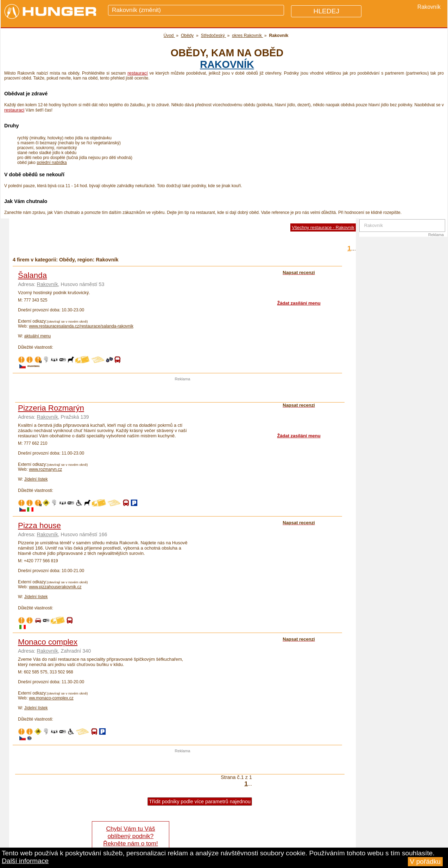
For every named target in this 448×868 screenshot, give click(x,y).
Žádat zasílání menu (299, 303)
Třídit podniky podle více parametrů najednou (200, 802)
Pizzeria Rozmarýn (51, 408)
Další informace (25, 861)
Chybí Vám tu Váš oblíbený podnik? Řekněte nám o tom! (130, 836)
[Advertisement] (183, 392)
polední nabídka (52, 163)
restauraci (14, 110)
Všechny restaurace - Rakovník (323, 227)
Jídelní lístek (36, 479)
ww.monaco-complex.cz (51, 698)
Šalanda (32, 275)
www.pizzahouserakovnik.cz (55, 587)
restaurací (138, 73)
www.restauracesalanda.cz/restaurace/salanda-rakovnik (81, 326)
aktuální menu (37, 336)
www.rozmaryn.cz (45, 469)
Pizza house (39, 525)
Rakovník (227, 64)
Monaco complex (48, 642)
